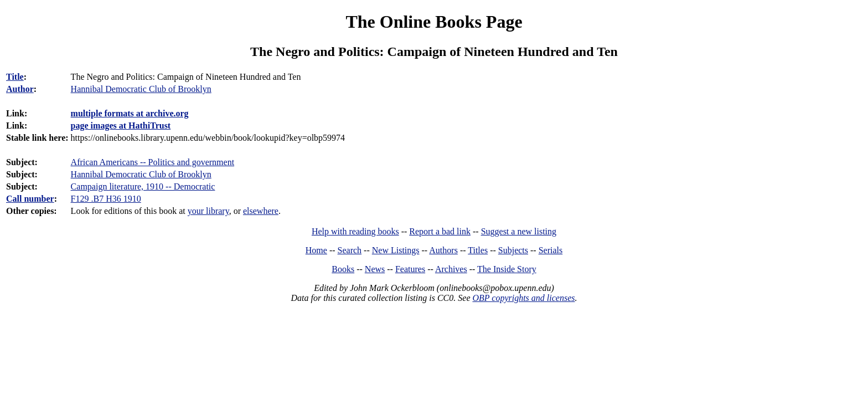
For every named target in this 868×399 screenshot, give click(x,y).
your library (208, 211)
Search (350, 250)
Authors (443, 250)
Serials (551, 250)
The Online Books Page (434, 22)
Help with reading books (355, 231)
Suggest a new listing (519, 231)
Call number (30, 199)
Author (20, 89)
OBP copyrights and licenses (523, 298)
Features (410, 269)
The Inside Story (507, 269)
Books (343, 269)
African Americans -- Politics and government (153, 162)
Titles (478, 250)
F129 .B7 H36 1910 (106, 199)
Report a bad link (440, 231)
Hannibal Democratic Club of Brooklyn (141, 174)
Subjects (513, 250)
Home (316, 250)
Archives (451, 269)
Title (15, 77)
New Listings (396, 250)
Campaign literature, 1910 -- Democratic (143, 186)
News (375, 269)
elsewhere (261, 211)
